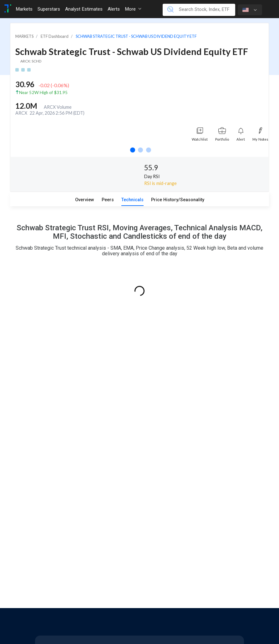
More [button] (133, 9)
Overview (85, 200)
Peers (108, 200)
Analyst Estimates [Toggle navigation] (84, 9)
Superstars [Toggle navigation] (49, 9)
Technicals (132, 200)
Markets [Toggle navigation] (24, 9)
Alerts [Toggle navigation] (114, 9)
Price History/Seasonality (178, 200)
